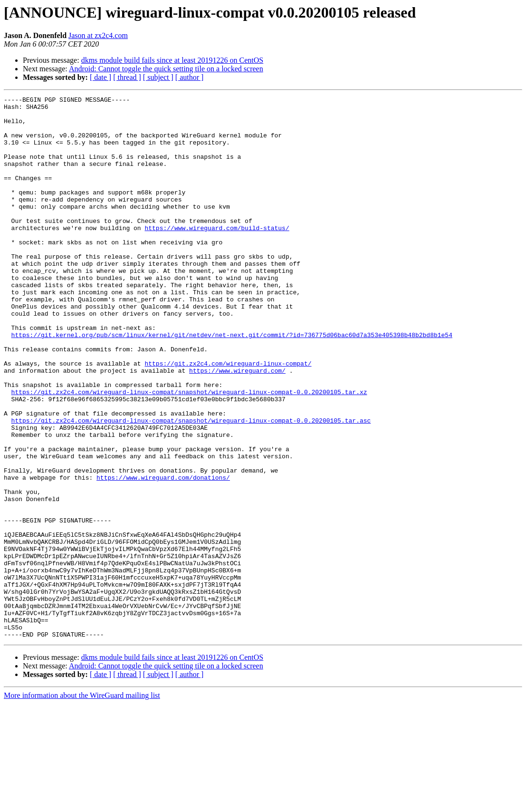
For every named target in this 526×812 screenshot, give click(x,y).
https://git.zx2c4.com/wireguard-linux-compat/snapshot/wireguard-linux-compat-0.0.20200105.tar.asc (191, 486)
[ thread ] (127, 77)
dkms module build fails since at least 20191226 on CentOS (172, 60)
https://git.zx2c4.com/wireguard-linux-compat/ (228, 417)
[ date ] (100, 77)
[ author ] (190, 77)
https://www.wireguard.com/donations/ (163, 554)
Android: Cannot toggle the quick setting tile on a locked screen (166, 69)
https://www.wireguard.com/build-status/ (217, 255)
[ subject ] (158, 77)
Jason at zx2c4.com (98, 35)
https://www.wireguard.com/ (237, 426)
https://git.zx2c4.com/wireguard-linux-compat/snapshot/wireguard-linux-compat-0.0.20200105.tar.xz (189, 452)
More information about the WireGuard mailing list (82, 804)
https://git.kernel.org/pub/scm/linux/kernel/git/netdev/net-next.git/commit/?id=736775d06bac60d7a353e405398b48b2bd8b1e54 (232, 383)
